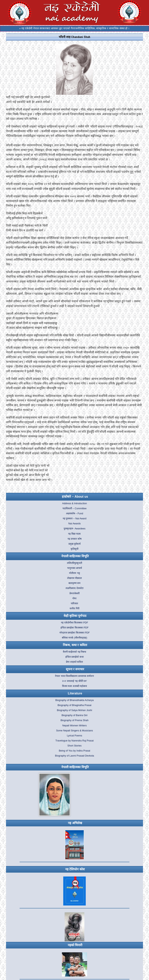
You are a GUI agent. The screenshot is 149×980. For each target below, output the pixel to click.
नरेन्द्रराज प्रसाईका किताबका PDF (75, 633)
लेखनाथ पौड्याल (75, 578)
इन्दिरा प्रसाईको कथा (74, 657)
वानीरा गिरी (74, 609)
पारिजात (74, 603)
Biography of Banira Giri (74, 715)
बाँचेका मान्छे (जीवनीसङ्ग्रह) (74, 638)
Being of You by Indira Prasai (74, 751)
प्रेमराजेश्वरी (74, 593)
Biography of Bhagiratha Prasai (74, 705)
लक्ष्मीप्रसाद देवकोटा (74, 588)
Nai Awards (74, 524)
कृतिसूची (74, 549)
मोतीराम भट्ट (74, 573)
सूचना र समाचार (75, 669)
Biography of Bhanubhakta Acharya (74, 700)
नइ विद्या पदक (74, 534)
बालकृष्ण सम (75, 583)
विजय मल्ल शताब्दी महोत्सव (75, 686)
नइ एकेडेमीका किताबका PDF (74, 623)
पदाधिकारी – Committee (74, 508)
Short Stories (75, 746)
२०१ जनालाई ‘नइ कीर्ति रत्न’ (75, 681)
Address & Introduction (74, 503)
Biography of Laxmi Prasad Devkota (75, 756)
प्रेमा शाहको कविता (74, 662)
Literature (75, 693)
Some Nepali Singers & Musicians (74, 731)
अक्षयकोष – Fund (75, 514)
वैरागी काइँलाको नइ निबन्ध (75, 652)
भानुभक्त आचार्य (75, 568)
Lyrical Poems (75, 736)
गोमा (74, 598)
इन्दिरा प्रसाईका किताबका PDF (75, 628)
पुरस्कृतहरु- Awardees (74, 529)
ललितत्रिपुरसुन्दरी (74, 563)
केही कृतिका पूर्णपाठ (75, 616)
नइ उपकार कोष (74, 539)
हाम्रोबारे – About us (75, 497)
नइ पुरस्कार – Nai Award (75, 519)
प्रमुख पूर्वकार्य (75, 544)
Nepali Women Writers (74, 726)
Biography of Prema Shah (74, 720)
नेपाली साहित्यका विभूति (75, 556)
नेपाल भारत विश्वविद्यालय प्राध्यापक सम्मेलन (74, 676)
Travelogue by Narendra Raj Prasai (75, 741)
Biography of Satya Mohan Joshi (74, 710)
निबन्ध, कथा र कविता (75, 645)
